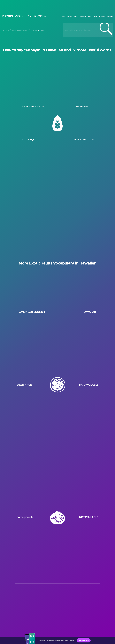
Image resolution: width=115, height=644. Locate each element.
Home (7, 30)
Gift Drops (110, 17)
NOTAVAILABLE (89, 385)
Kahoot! (95, 17)
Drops (63, 17)
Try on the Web (84, 640)
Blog (90, 17)
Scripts (76, 17)
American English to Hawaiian (20, 30)
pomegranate (25, 517)
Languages (83, 17)
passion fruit (24, 385)
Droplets (69, 17)
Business (102, 17)
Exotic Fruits (34, 30)
